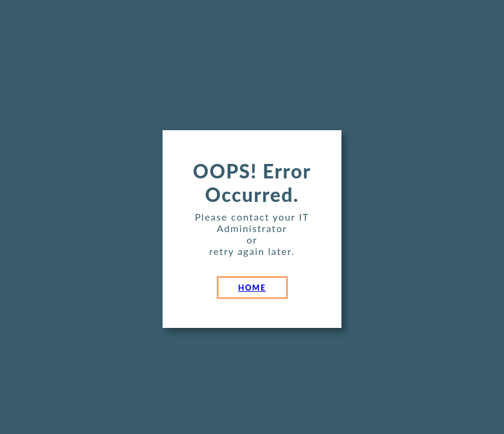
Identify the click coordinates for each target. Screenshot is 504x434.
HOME (252, 288)
